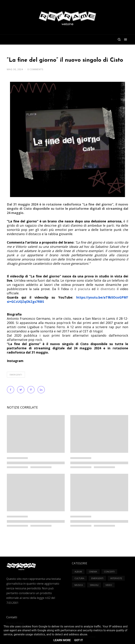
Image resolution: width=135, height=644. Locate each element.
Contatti (12, 617)
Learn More (62, 640)
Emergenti (16, 375)
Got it (78, 640)
